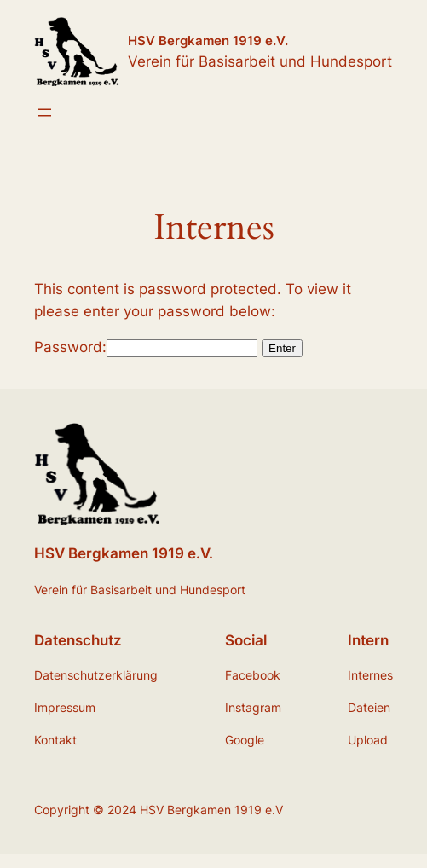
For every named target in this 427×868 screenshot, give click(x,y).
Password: (146, 347)
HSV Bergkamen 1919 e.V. (208, 41)
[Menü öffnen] (44, 113)
